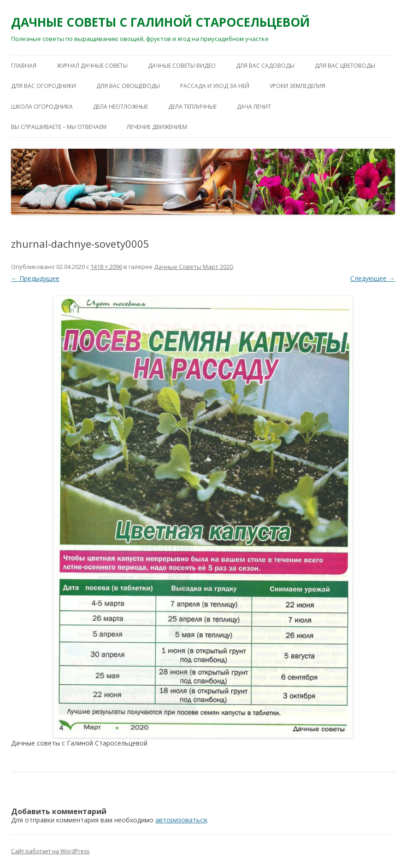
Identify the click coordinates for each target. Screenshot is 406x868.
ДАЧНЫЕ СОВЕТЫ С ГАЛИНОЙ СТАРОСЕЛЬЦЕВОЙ (160, 22)
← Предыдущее (35, 278)
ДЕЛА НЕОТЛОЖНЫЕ (121, 107)
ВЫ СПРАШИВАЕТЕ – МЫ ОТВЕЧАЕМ (59, 127)
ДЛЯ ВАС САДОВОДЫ (265, 66)
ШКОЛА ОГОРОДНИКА (42, 107)
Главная (24, 66)
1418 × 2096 (106, 267)
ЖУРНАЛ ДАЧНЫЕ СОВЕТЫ (92, 66)
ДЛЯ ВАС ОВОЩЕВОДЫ (128, 86)
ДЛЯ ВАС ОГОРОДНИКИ (44, 86)
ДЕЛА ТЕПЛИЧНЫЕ (192, 107)
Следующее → (373, 278)
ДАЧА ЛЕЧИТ (254, 107)
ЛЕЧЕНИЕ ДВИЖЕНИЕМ (157, 127)
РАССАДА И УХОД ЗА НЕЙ (215, 86)
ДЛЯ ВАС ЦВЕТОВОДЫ (345, 66)
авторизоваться (181, 820)
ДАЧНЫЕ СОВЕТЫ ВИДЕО (182, 66)
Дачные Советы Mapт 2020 (193, 267)
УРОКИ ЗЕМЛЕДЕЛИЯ (297, 86)
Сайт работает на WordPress (50, 851)
